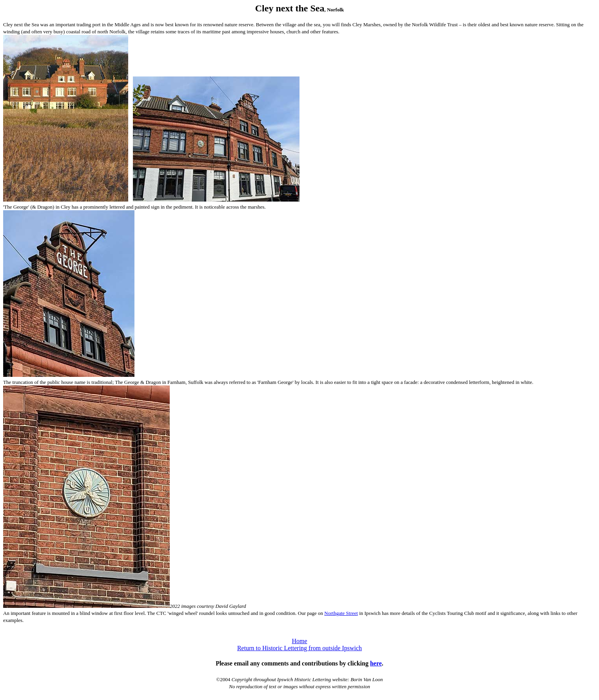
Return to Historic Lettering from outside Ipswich (299, 648)
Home (299, 641)
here (376, 663)
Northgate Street (341, 613)
